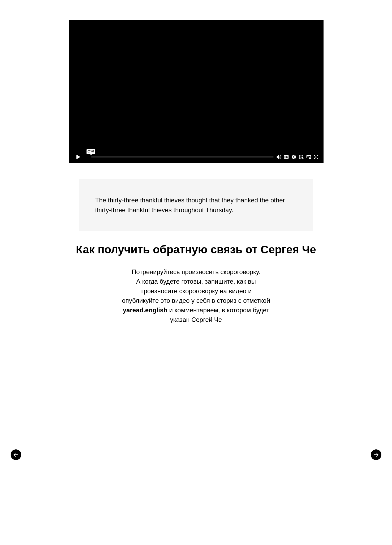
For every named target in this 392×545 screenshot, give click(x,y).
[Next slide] (376, 455)
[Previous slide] (16, 455)
